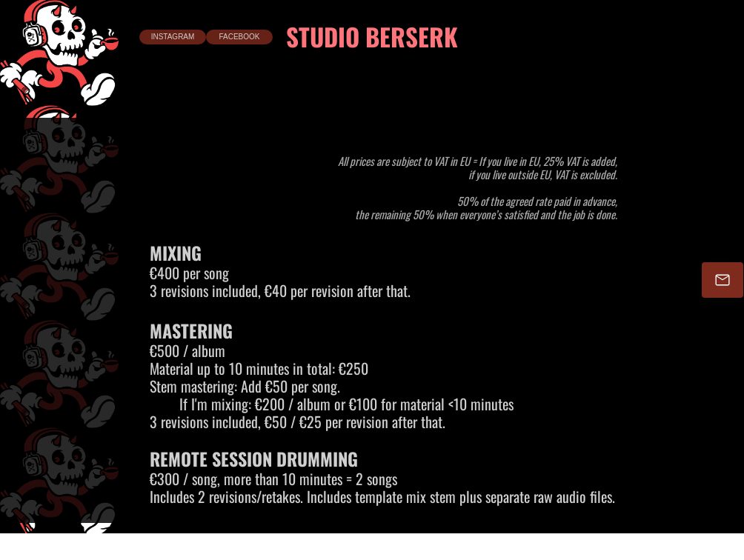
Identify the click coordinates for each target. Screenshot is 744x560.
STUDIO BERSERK (372, 37)
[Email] (723, 280)
